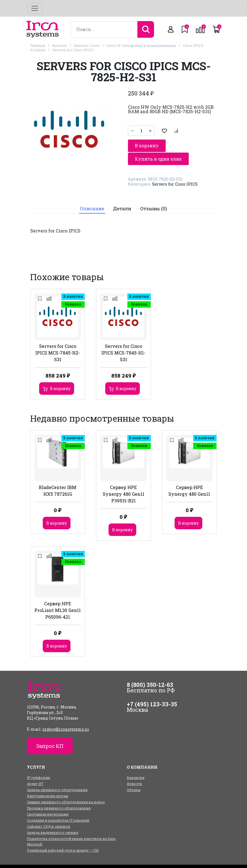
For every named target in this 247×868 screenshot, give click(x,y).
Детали (122, 195)
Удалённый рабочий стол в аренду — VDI (63, 837)
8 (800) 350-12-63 (150, 671)
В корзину (178, 129)
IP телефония (38, 764)
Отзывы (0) (154, 195)
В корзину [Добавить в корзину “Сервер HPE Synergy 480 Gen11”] (188, 510)
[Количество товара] (141, 129)
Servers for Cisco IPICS (73, 50)
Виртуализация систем (47, 783)
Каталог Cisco (87, 45)
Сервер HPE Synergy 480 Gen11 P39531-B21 (123, 481)
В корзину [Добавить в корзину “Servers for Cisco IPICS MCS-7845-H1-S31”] (126, 375)
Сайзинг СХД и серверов (49, 813)
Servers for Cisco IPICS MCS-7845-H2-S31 (58, 339)
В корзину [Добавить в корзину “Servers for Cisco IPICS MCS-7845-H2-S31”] (60, 375)
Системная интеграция (48, 801)
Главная (38, 45)
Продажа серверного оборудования (59, 795)
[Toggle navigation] (35, 8)
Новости (134, 770)
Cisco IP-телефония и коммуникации (141, 45)
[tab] (92, 195)
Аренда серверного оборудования (57, 776)
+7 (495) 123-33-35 (152, 691)
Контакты (202, 858)
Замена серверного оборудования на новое (66, 789)
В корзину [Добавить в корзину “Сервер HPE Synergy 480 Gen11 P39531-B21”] (122, 517)
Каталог (60, 45)
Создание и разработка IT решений (58, 807)
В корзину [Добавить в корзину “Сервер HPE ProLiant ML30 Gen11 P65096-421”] (57, 633)
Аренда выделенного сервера (53, 819)
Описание (92, 195)
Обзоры (134, 776)
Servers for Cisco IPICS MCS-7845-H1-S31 (123, 339)
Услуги (101, 858)
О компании (128, 858)
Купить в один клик (158, 143)
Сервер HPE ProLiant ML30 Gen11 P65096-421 (58, 597)
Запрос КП (50, 733)
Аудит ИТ (35, 770)
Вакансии (136, 764)
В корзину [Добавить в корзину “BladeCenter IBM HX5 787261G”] (57, 510)
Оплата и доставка (166, 858)
